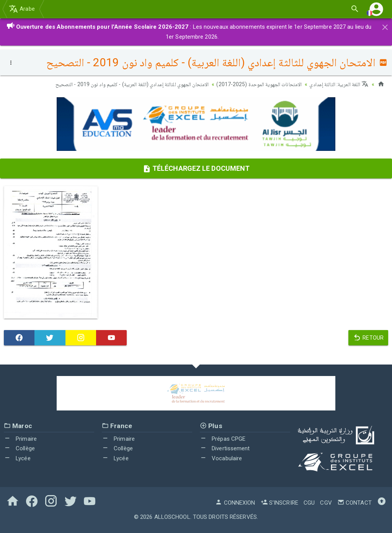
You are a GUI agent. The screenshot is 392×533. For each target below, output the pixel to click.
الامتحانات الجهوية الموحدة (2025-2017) (259, 84)
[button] (376, 9)
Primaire (20, 438)
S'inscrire (279, 503)
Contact (354, 503)
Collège (19, 448)
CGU (309, 503)
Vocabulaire (221, 458)
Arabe (22, 9)
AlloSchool (172, 517)
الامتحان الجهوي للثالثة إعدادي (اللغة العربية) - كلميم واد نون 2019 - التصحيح (132, 84)
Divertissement (225, 448)
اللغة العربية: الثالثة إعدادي (339, 84)
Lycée (17, 458)
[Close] (385, 26)
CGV (326, 503)
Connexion (235, 503)
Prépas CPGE (223, 438)
